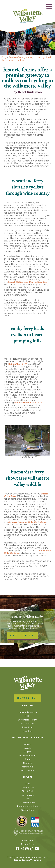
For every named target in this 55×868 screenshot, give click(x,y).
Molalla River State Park (28, 403)
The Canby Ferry (17, 364)
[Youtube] (37, 849)
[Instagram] (23, 849)
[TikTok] (32, 849)
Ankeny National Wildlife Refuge (27, 522)
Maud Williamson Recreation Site (28, 282)
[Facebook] (18, 849)
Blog (4, 57)
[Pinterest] (27, 849)
